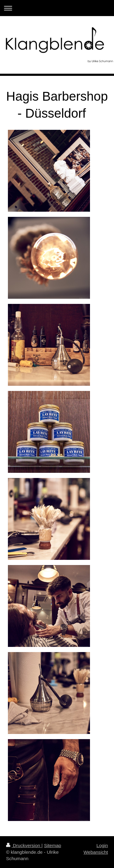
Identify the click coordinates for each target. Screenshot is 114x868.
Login (102, 845)
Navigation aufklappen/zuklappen (57, 8)
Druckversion (24, 845)
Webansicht (96, 852)
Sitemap (53, 845)
